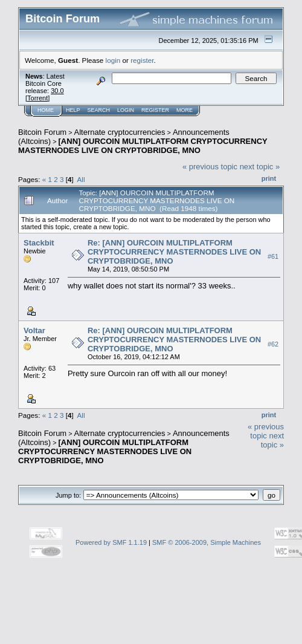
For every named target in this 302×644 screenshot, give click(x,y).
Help (73, 110)
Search (99, 110)
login (113, 60)
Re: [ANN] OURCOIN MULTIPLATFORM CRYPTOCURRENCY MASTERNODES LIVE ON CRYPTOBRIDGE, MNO (174, 252)
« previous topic (210, 167)
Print (269, 178)
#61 (273, 256)
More (185, 110)
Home (46, 110)
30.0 (57, 91)
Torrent (37, 98)
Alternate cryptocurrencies (120, 132)
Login (126, 110)
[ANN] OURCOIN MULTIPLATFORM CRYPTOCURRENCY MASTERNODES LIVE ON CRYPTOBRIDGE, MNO (143, 146)
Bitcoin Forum (42, 132)
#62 (273, 344)
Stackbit (39, 243)
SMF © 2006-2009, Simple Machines (207, 542)
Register (155, 110)
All (81, 179)
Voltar (34, 330)
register (142, 60)
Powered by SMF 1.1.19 (111, 542)
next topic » (260, 167)
